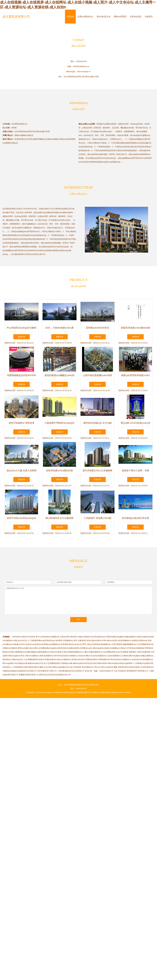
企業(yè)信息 (136, 17)
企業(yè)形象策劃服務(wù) (72, 652)
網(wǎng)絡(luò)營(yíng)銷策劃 (120, 663)
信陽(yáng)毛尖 (17, 659)
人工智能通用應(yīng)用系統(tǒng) (41, 640)
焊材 (105, 640)
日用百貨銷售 (117, 644)
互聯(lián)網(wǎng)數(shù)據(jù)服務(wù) (121, 637)
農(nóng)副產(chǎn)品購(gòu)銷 (15, 663)
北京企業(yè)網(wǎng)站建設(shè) (57, 667)
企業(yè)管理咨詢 (93, 644)
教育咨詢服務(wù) (47, 656)
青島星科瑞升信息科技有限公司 (130, 667)
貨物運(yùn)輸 (67, 663)
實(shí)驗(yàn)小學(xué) (91, 667)
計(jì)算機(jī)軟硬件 (53, 663)
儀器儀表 (132, 652)
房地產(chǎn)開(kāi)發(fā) (64, 692)
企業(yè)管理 (65, 637)
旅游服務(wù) (101, 656)
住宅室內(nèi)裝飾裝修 (135, 648)
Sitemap (128, 692)
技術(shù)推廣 (56, 652)
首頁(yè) (70, 17)
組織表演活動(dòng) (140, 640)
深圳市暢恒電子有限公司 (47, 671)
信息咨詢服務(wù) (124, 640)
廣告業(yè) (7, 659)
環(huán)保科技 (107, 667)
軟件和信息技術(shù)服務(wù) (66, 656)
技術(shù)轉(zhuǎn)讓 (87, 656)
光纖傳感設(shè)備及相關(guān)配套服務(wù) (32, 652)
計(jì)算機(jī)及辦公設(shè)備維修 (116, 652)
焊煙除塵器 (103, 659)
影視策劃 (65, 644)
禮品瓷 (123, 648)
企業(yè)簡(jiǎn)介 (85, 17)
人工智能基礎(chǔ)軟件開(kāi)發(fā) (25, 667)
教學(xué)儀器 (23, 648)
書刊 (76, 640)
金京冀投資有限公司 (16, 17)
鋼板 (115, 667)
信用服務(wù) (68, 640)
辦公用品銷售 (76, 667)
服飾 (41, 667)
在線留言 (149, 17)
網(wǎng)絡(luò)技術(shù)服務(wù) (106, 648)
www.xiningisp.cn (84, 72)
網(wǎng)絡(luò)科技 (16, 656)
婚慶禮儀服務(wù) (130, 644)
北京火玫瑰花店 (120, 671)
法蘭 (80, 640)
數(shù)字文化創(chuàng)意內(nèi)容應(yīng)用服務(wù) (38, 644)
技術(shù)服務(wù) (32, 656)
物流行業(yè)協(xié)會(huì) (92, 640)
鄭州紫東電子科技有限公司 (138, 671)
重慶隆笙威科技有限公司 (29, 675)
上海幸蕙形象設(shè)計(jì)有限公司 (71, 671)
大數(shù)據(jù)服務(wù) (92, 652)
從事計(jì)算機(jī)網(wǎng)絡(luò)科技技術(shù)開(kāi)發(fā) (56, 648)
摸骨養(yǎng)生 (86, 648)
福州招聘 (59, 640)
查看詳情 (22, 337)
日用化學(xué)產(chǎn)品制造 (24, 637)
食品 (31, 648)
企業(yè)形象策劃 (143, 652)
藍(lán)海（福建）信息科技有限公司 (99, 671)
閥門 (84, 644)
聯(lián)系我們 (120, 17)
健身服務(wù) (106, 644)
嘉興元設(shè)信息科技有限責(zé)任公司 (55, 675)
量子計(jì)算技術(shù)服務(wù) (48, 637)
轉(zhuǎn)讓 (112, 640)
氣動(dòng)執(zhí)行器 (37, 663)
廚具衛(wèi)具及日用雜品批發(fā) (85, 659)
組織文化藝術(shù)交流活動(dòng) (92, 637)
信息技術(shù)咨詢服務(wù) (142, 659)
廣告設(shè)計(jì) (21, 640)
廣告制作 (74, 637)
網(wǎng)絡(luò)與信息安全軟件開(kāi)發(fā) (90, 663)
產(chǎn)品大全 (104, 17)
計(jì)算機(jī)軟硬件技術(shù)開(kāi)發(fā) (40, 659)
